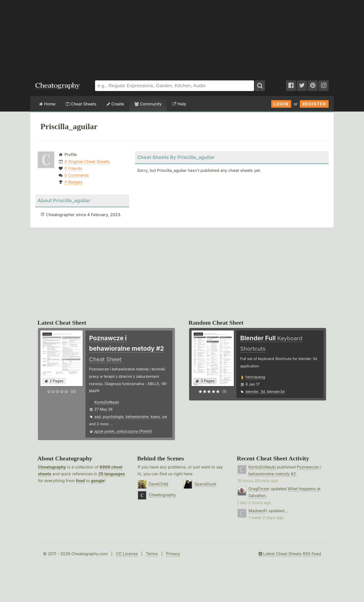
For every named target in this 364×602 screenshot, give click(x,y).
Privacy (173, 554)
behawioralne (137, 417)
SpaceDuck (205, 484)
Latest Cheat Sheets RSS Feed (290, 554)
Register (314, 104)
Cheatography (52, 467)
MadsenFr (258, 511)
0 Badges (73, 182)
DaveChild (158, 484)
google (98, 481)
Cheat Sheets (81, 104)
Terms (152, 554)
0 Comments (77, 175)
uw (164, 417)
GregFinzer (259, 489)
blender (252, 392)
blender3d (276, 392)
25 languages (112, 474)
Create (115, 104)
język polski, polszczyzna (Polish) (123, 431)
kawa (155, 417)
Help (179, 104)
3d (263, 392)
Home (47, 104)
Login (281, 104)
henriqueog (255, 377)
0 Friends (73, 168)
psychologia (113, 417)
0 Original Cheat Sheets (87, 162)
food (80, 481)
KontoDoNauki (107, 402)
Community (148, 104)
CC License (127, 554)
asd (98, 417)
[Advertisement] (182, 38)
